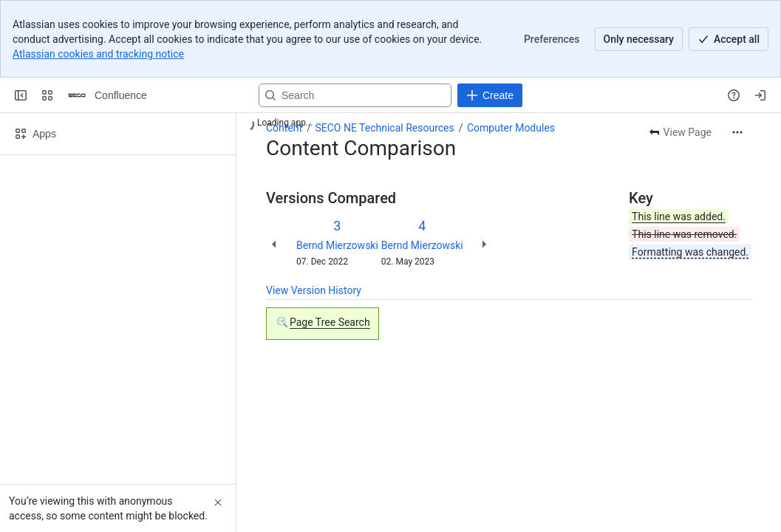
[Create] (490, 95)
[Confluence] (77, 95)
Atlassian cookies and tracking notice (98, 54)
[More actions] (737, 132)
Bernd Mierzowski (337, 245)
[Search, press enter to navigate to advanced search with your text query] (355, 95)
